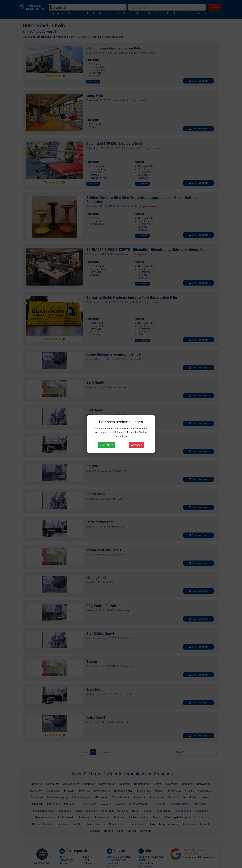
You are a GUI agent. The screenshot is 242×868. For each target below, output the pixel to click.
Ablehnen (137, 445)
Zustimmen (107, 445)
